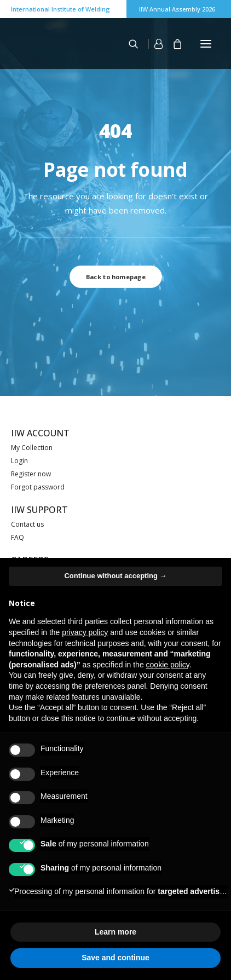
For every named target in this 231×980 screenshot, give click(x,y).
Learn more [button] (116, 932)
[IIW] (38, 43)
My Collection (32, 448)
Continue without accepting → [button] (115, 576)
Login (19, 461)
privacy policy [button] (85, 632)
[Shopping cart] (172, 44)
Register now (31, 474)
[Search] (129, 44)
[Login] (151, 44)
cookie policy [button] (168, 665)
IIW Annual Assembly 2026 (177, 9)
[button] (206, 44)
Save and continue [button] (116, 958)
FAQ (18, 537)
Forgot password (38, 487)
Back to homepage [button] (116, 277)
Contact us (27, 524)
